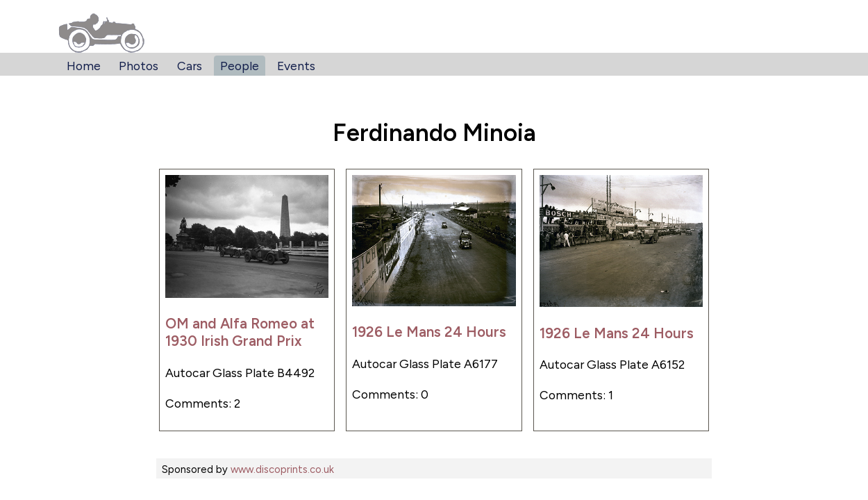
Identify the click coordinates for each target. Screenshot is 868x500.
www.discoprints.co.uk (282, 469)
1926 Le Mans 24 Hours (429, 332)
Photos (139, 66)
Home (84, 66)
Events (296, 66)
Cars (190, 66)
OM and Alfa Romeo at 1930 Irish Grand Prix (240, 332)
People (240, 66)
